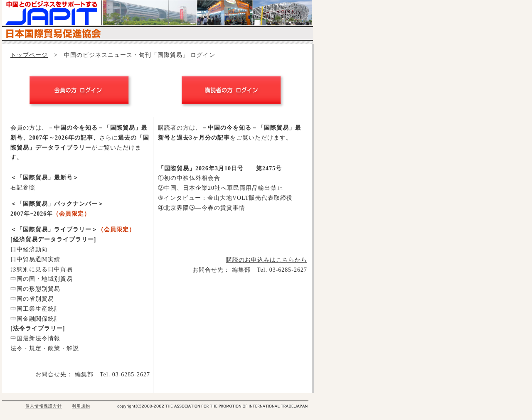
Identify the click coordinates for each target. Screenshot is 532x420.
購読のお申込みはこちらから (267, 260)
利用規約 (81, 406)
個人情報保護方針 (44, 406)
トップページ (29, 55)
